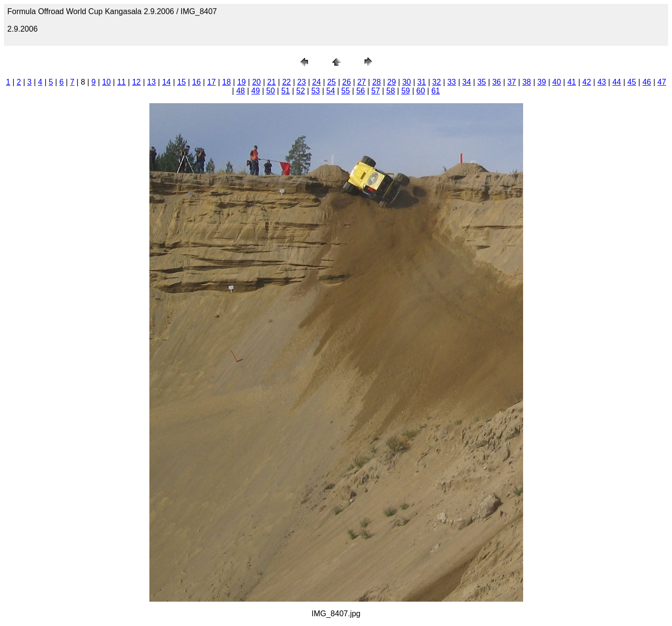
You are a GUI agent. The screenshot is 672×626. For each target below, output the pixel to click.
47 (662, 82)
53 (316, 91)
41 (572, 82)
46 (647, 82)
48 (240, 91)
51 (286, 91)
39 (542, 82)
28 (377, 82)
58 (391, 91)
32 (436, 82)
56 (361, 91)
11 (122, 82)
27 (362, 82)
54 (330, 91)
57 (376, 91)
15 (182, 82)
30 (407, 82)
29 (392, 82)
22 (287, 82)
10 (107, 82)
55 (345, 91)
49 (255, 91)
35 (482, 82)
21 (272, 82)
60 (421, 91)
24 (317, 82)
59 (406, 91)
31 (422, 82)
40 (557, 82)
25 (331, 82)
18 (227, 82)
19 (241, 82)
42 (587, 82)
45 (632, 82)
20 (256, 82)
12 (136, 82)
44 (617, 82)
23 (302, 82)
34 (467, 82)
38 (527, 82)
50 (271, 91)
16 (197, 82)
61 (436, 91)
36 (497, 82)
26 (346, 82)
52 (301, 91)
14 (166, 82)
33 (452, 82)
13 (151, 82)
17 (212, 82)
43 (602, 82)
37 (512, 82)
